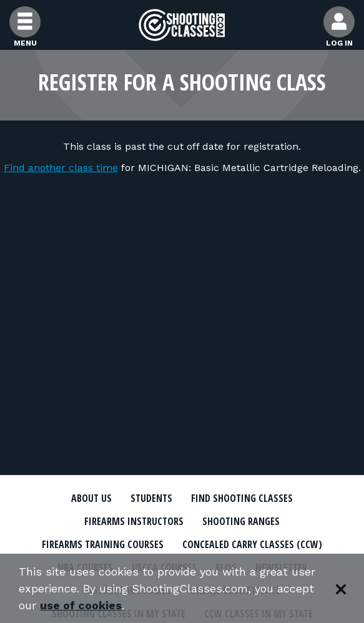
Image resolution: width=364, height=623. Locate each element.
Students (151, 498)
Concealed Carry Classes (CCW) (252, 544)
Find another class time (61, 168)
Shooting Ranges (241, 521)
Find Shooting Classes (242, 498)
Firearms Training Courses (103, 544)
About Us (91, 498)
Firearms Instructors (134, 521)
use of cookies (81, 605)
